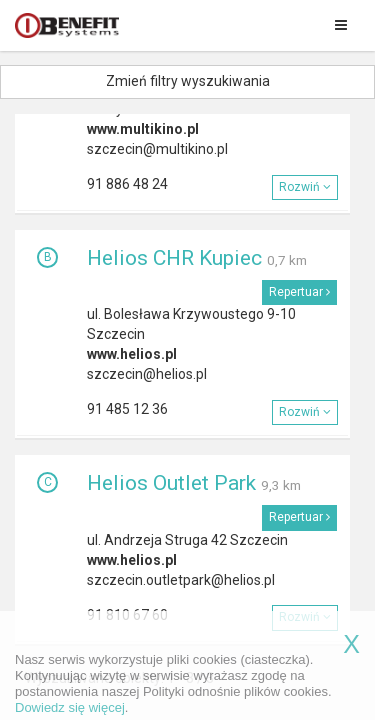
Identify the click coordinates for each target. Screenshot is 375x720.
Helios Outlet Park (171, 483)
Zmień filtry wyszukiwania (188, 81)
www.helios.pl (132, 354)
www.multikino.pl (143, 129)
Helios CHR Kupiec (174, 258)
